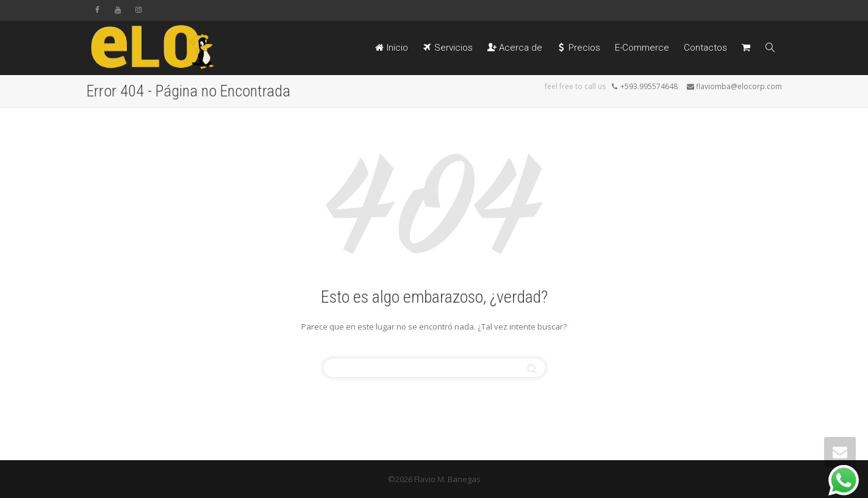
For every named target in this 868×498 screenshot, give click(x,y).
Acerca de (515, 48)
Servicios (448, 48)
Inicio (392, 48)
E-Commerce (642, 48)
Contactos (705, 48)
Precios (579, 48)
